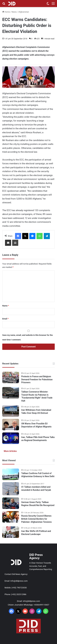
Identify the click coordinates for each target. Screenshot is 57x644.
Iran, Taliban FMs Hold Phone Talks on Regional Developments (38, 439)
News (14, 12)
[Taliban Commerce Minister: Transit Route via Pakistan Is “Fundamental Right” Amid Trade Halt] (11, 393)
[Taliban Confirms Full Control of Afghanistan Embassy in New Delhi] (11, 474)
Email (5, 319)
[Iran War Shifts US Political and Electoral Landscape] (11, 532)
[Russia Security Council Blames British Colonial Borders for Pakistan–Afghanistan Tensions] (11, 517)
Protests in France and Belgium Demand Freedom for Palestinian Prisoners (37, 379)
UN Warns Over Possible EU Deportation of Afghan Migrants (36, 425)
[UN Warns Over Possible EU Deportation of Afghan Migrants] (11, 425)
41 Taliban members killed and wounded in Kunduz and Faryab (36, 488)
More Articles (10, 451)
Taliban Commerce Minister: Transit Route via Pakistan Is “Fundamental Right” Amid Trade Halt (37, 396)
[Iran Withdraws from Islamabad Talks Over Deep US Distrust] (11, 411)
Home (6, 12)
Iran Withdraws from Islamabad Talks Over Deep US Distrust (36, 411)
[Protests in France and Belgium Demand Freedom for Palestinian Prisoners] (11, 377)
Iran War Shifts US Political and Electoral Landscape (36, 533)
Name (6, 306)
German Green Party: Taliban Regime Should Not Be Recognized (38, 504)
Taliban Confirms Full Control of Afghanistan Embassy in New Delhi (38, 475)
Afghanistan (24, 12)
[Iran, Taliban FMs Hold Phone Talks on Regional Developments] (11, 438)
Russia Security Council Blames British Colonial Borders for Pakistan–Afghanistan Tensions (36, 519)
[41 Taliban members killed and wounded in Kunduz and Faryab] (11, 489)
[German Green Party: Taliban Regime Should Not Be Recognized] (11, 503)
